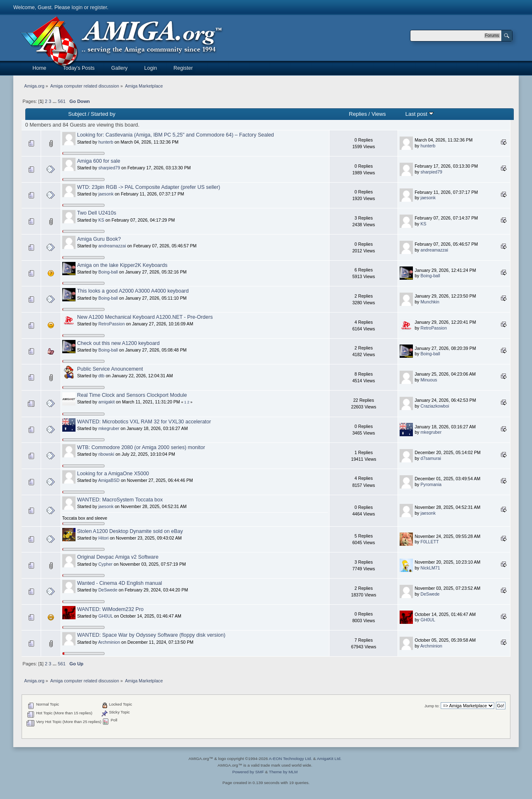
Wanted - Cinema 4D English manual (120, 583)
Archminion (109, 642)
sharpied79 (109, 168)
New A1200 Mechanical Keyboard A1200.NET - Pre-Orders (145, 317)
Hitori (104, 538)
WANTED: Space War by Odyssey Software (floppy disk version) (151, 635)
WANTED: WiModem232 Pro (110, 609)
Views (379, 114)
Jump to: (432, 706)
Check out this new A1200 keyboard (118, 343)
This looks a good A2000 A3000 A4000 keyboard (133, 291)
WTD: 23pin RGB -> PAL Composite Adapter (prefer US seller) (149, 187)
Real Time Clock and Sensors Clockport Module (132, 395)
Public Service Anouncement (110, 369)
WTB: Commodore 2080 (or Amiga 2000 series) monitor (141, 447)
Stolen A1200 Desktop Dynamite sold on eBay (130, 531)
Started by (103, 114)
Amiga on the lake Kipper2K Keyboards (122, 265)
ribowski (106, 454)
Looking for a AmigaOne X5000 (113, 474)
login (77, 7)
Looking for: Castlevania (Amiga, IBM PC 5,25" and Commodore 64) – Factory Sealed (176, 135)
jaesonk (106, 194)
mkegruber (109, 428)
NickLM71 (430, 568)
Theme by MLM (283, 772)
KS (101, 220)
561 (62, 101)
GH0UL (106, 616)
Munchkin (430, 302)
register (99, 7)
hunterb (106, 142)
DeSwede (108, 590)
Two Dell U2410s (97, 213)
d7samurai (431, 458)
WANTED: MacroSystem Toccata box (120, 500)
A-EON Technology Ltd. (290, 759)
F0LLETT (430, 542)
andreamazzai (112, 246)
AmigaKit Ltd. (329, 759)
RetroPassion (112, 324)
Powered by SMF (248, 772)
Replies (358, 114)
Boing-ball (108, 272)
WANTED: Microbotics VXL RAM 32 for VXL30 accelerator (144, 422)
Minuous (429, 380)
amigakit (106, 402)
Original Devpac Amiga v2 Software (118, 557)
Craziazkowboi (435, 406)
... (55, 101)
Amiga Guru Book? (99, 239)
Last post (420, 114)
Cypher (105, 564)
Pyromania (431, 484)
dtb (101, 376)
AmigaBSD (109, 480)
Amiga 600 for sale (99, 161)
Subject (77, 114)
